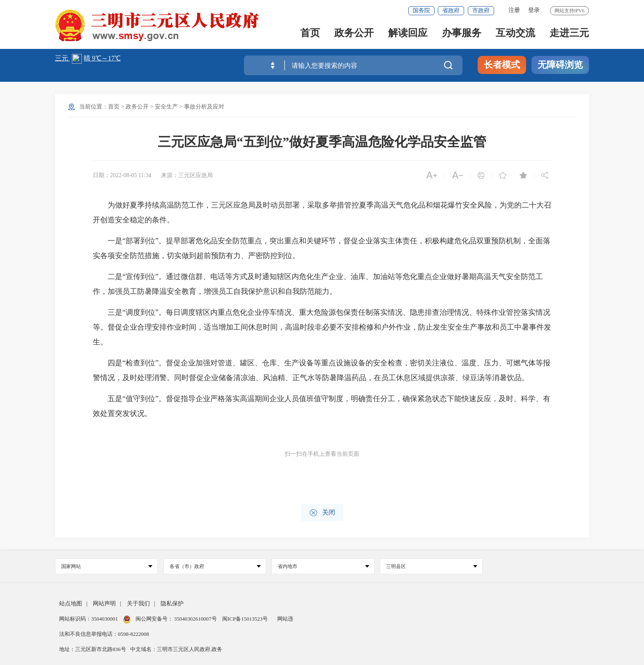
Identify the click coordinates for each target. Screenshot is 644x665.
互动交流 (515, 33)
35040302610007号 (196, 619)
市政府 (481, 10)
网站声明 (104, 604)
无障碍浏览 (560, 65)
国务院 (421, 10)
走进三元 (569, 33)
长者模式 (502, 65)
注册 (514, 10)
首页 (310, 33)
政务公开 (354, 33)
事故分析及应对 (204, 107)
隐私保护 (172, 604)
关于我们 (138, 604)
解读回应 (408, 33)
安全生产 (166, 107)
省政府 (451, 10)
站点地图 (71, 604)
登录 (534, 10)
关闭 (322, 513)
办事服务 (462, 33)
